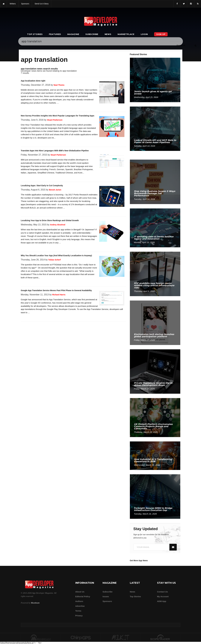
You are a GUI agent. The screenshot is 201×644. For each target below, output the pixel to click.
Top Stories (35, 34)
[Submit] (195, 45)
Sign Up (161, 34)
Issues (106, 596)
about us (80, 592)
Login (144, 34)
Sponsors (107, 601)
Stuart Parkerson (55, 120)
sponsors (25, 4)
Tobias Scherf (55, 260)
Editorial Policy (83, 596)
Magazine (73, 34)
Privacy (79, 616)
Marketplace (126, 34)
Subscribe (92, 34)
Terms (78, 611)
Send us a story (42, 4)
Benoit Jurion (55, 190)
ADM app (162, 601)
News (108, 34)
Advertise (80, 606)
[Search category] (181, 45)
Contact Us (163, 592)
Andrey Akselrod (58, 225)
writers (13, 4)
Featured (55, 34)
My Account (163, 596)
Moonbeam (35, 603)
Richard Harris (59, 295)
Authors (79, 601)
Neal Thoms (59, 85)
